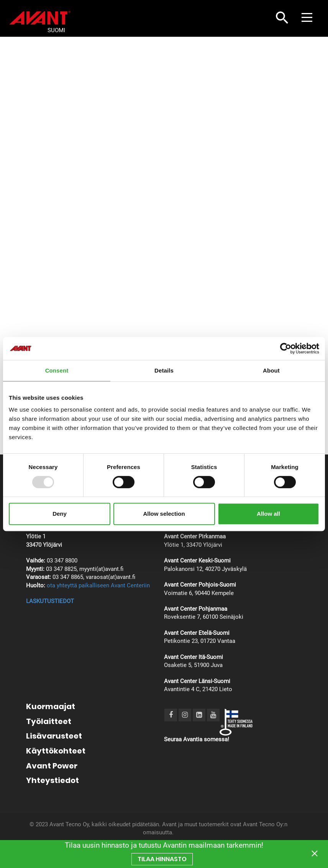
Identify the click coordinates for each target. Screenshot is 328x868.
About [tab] (271, 370)
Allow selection (164, 514)
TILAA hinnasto (162, 859)
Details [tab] (164, 370)
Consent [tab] (57, 370)
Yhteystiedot (52, 780)
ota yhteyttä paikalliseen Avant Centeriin (98, 585)
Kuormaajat (51, 706)
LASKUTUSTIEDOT (50, 601)
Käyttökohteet (56, 751)
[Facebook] (171, 715)
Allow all (268, 514)
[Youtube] (213, 715)
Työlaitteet (49, 721)
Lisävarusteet (54, 736)
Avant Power (52, 766)
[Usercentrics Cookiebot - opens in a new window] (286, 348)
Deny (60, 514)
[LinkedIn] (199, 715)
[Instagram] (185, 715)
